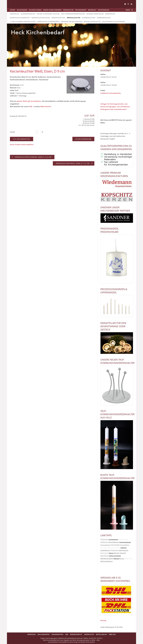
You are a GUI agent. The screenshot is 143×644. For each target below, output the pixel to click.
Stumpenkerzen (113, 539)
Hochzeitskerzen (114, 542)
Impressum (31, 634)
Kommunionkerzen (125, 542)
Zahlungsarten (43, 634)
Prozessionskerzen (106, 545)
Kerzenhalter (116, 545)
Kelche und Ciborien (115, 556)
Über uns (112, 634)
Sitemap (103, 620)
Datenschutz (89, 634)
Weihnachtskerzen (107, 561)
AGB (67, 634)
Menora (111, 553)
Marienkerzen (124, 550)
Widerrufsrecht (46, 106)
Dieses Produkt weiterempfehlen (22, 144)
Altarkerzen (104, 539)
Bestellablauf (101, 634)
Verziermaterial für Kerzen (110, 548)
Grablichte (123, 548)
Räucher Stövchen (120, 553)
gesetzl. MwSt (22, 101)
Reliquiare (117, 559)
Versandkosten (57, 634)
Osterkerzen (114, 550)
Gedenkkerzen (105, 550)
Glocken (122, 559)
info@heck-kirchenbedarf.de (111, 93)
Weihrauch (129, 558)
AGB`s (31, 106)
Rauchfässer (105, 556)
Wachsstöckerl (104, 553)
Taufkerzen (104, 542)
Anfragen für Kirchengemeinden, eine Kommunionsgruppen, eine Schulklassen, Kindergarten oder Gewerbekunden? (115, 107)
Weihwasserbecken (107, 558)
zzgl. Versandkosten (34, 101)
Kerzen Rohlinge (125, 545)
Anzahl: (12, 132)
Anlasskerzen (123, 539)
